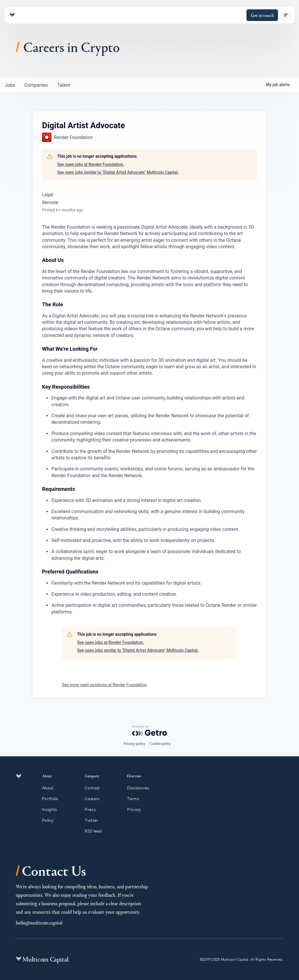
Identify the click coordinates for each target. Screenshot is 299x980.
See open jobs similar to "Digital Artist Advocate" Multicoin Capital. (118, 172)
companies (36, 85)
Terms (136, 799)
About (51, 788)
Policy (51, 820)
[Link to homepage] (12, 15)
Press (93, 809)
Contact (95, 788)
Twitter (94, 820)
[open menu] (286, 15)
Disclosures (141, 788)
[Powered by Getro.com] (149, 731)
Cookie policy (160, 744)
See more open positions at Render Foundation (104, 685)
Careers (95, 799)
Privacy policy (134, 744)
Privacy (137, 809)
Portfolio (53, 799)
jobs (10, 85)
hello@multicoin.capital (39, 923)
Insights (53, 809)
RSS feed (96, 831)
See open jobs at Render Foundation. (91, 164)
